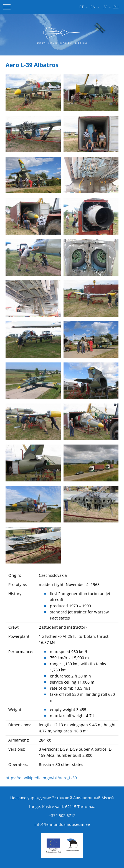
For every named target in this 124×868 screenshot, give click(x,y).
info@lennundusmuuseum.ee (62, 824)
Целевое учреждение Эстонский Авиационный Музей (62, 798)
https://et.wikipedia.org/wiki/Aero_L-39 (41, 778)
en (93, 7)
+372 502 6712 (62, 815)
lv (104, 7)
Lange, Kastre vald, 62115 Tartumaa (62, 807)
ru (116, 7)
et (81, 7)
